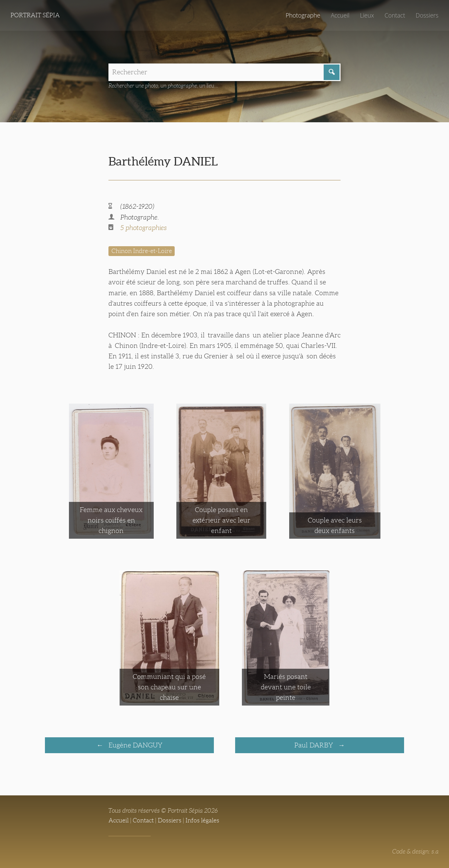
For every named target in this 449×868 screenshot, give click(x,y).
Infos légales (202, 820)
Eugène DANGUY (135, 745)
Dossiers (427, 15)
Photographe (303, 15)
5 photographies (143, 228)
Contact (395, 15)
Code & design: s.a (415, 851)
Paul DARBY (315, 745)
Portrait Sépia (35, 15)
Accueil (340, 15)
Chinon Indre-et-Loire (142, 251)
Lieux (367, 15)
